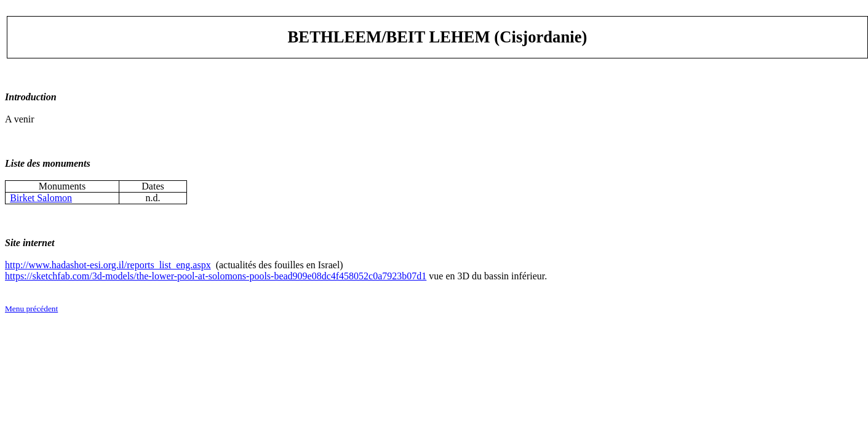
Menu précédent (31, 309)
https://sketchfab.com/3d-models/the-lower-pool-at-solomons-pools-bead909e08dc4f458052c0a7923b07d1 (216, 276)
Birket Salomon (41, 198)
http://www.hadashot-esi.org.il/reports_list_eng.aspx (108, 265)
